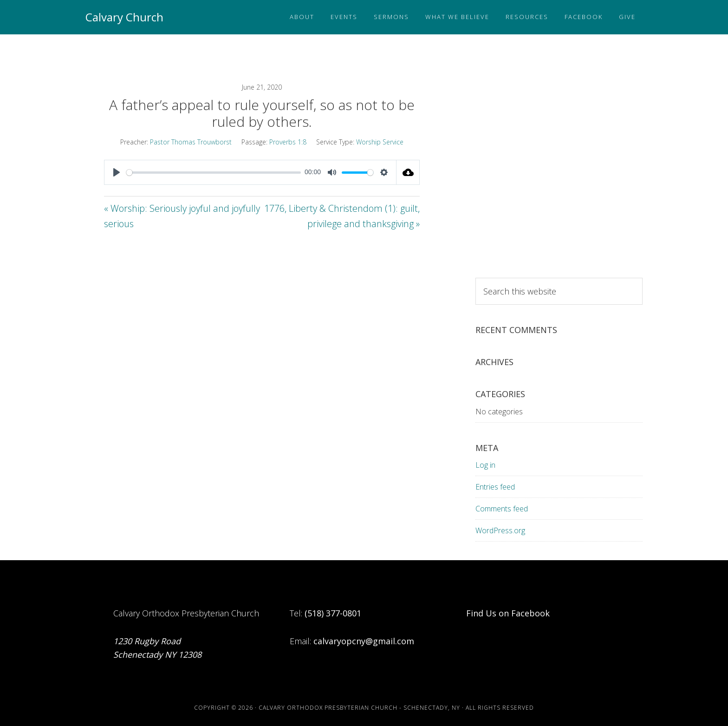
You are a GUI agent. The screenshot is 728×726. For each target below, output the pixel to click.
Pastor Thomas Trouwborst (191, 142)
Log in (485, 465)
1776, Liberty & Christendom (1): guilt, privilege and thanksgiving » (342, 216)
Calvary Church (124, 17)
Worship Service (380, 142)
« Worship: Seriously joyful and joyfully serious (182, 216)
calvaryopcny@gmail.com (364, 641)
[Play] (117, 172)
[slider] (214, 173)
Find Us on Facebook (508, 613)
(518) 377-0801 (333, 613)
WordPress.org (500, 530)
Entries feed (495, 487)
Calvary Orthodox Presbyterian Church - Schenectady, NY (359, 708)
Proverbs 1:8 (288, 142)
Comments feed (502, 509)
